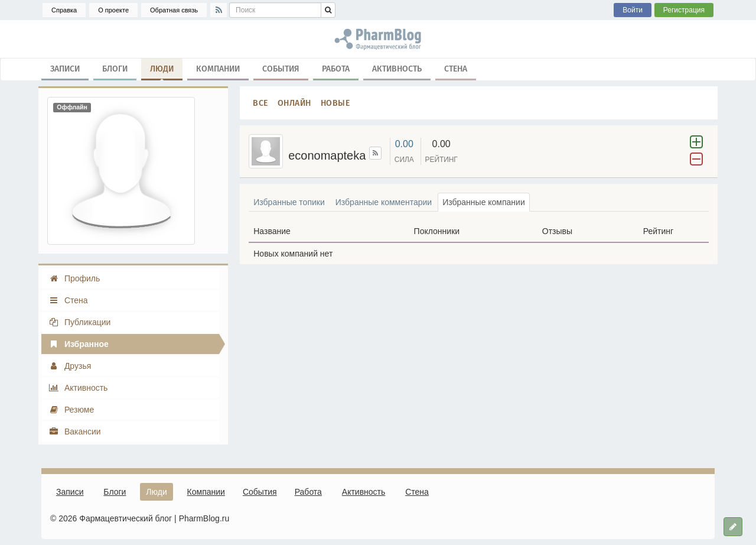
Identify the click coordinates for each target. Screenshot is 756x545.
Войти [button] (633, 10)
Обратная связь (174, 10)
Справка (64, 10)
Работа (336, 68)
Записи (65, 68)
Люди (162, 71)
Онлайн (294, 103)
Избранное (79, 344)
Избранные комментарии (384, 202)
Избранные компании (484, 202)
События (281, 68)
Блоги (115, 68)
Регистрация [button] (684, 10)
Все (260, 103)
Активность (397, 68)
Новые (335, 103)
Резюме (71, 410)
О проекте (113, 10)
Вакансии (75, 432)
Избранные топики (289, 202)
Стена (456, 68)
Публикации (79, 322)
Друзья (70, 366)
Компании (218, 68)
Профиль (74, 278)
